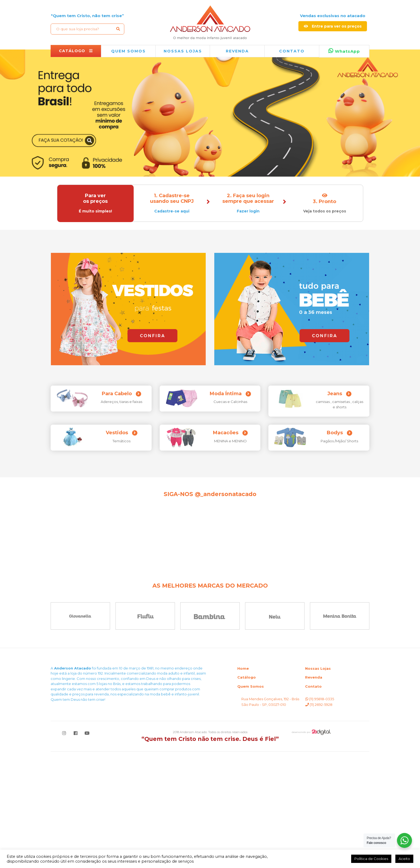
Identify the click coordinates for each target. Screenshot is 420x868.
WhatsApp (344, 51)
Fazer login (248, 211)
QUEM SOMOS (128, 51)
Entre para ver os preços (333, 26)
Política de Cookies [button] (371, 859)
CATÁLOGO (76, 51)
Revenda (314, 794)
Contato (292, 51)
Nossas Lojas (318, 785)
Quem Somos (251, 803)
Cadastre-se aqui (172, 211)
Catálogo (247, 794)
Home (243, 785)
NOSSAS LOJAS (183, 51)
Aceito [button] (404, 859)
